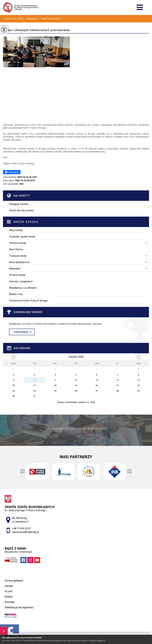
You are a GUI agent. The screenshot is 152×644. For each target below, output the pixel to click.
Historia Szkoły (17, 243)
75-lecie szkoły (17, 275)
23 (14, 391)
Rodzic (9, 597)
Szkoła (9, 586)
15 (138, 380)
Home (20, 19)
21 (118, 385)
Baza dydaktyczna (19, 262)
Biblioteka (15, 269)
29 (138, 391)
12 (76, 380)
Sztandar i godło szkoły (22, 237)
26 (76, 391)
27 (97, 391)
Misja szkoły (16, 230)
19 (76, 385)
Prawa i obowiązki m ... (50, 19)
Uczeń (9, 591)
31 (34, 396)
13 (97, 380)
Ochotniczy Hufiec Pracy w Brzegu (28, 301)
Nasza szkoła (26, 222)
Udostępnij (12, 172)
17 (34, 385)
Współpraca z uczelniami (23, 288)
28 (118, 391)
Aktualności (31, 19)
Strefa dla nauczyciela (21, 210)
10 (34, 380)
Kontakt (10, 602)
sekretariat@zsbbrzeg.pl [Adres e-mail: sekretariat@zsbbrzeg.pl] (25, 532)
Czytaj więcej (23, 332)
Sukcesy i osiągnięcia (21, 281)
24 (34, 391)
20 (97, 385)
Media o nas (16, 294)
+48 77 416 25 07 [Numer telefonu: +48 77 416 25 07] (21, 528)
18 (55, 385)
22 (138, 385)
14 (118, 380)
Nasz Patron (16, 249)
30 (14, 396)
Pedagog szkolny (19, 204)
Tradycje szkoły (18, 256)
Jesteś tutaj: (11, 19)
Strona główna (14, 580)
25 (55, 391)
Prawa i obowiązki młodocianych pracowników (36, 30)
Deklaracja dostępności (19, 607)
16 (14, 385)
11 (55, 380)
